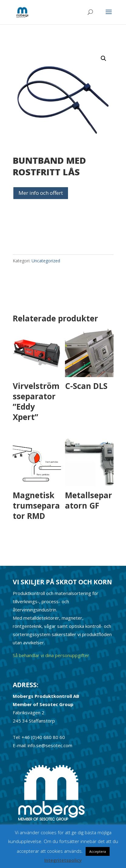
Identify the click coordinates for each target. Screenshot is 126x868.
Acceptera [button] (98, 851)
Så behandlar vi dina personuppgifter (51, 655)
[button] (104, 58)
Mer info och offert (41, 193)
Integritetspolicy (63, 860)
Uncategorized (46, 261)
